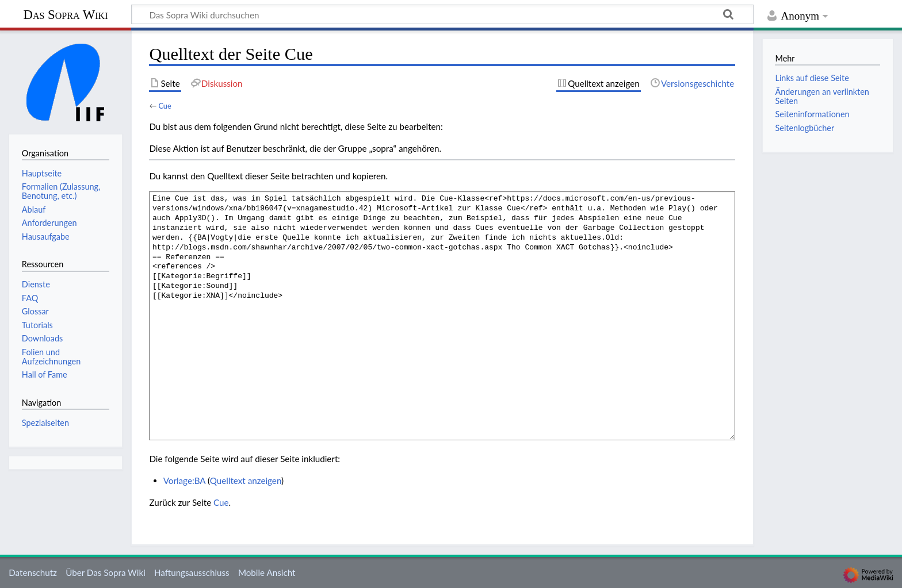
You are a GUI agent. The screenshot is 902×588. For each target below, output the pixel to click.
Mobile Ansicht (267, 572)
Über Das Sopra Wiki (106, 572)
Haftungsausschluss (192, 572)
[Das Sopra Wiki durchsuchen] (442, 14)
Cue (165, 106)
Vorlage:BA (184, 481)
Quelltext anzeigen (246, 481)
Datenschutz (33, 572)
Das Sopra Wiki (65, 15)
